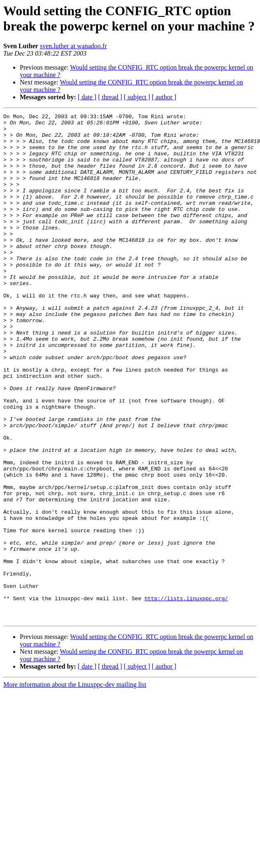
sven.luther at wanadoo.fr (73, 46)
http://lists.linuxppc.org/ (186, 696)
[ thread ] (110, 97)
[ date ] (87, 97)
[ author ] (164, 97)
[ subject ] (137, 97)
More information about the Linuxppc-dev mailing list (75, 786)
